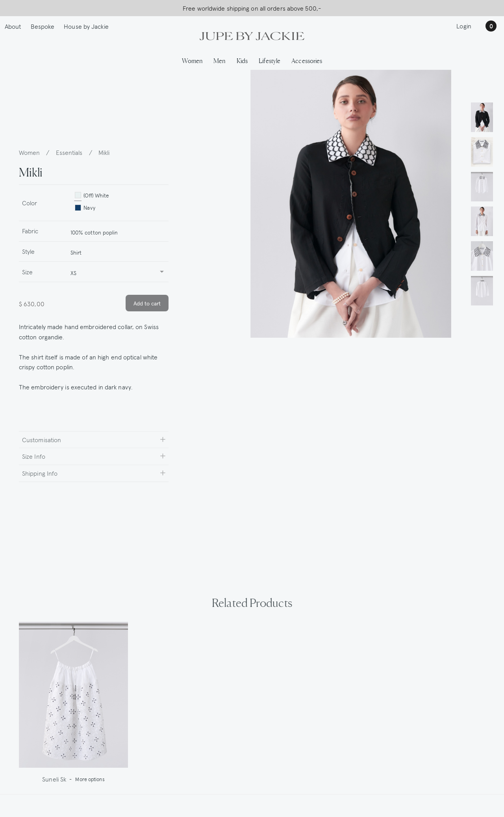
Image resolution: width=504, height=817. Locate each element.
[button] (482, 117)
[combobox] (116, 231)
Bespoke (43, 26)
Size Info (34, 456)
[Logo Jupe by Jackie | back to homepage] (252, 35)
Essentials (69, 152)
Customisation (42, 439)
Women (192, 60)
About (13, 26)
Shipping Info (40, 473)
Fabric (30, 231)
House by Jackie (86, 26)
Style (29, 251)
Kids (242, 60)
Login (464, 26)
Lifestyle (270, 60)
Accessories (307, 60)
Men (219, 60)
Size (27, 272)
